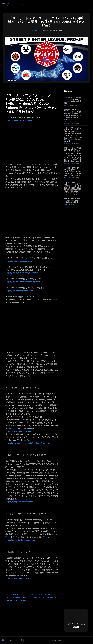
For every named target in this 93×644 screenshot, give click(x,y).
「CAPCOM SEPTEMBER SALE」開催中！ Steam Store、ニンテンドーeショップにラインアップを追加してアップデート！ (73, 172)
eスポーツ (33, 595)
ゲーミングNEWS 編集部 (76, 626)
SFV (40, 595)
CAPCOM (14, 595)
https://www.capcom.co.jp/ (17, 578)
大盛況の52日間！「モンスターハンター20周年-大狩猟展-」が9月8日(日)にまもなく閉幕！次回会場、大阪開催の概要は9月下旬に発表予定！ (73, 187)
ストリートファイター (37, 598)
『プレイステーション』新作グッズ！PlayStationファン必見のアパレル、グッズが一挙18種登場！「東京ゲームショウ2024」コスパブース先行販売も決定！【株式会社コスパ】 (73, 135)
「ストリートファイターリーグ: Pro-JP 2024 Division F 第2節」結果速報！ (73, 100)
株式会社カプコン (12, 600)
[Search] (22, 4)
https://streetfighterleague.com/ (20, 540)
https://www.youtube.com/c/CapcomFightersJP (26, 273)
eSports (23, 595)
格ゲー (23, 600)
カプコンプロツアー (13, 598)
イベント (35, 30)
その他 (66, 205)
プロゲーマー (52, 598)
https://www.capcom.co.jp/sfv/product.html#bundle (28, 443)
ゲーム (25, 598)
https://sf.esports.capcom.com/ (19, 120)
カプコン (48, 595)
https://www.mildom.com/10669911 (21, 291)
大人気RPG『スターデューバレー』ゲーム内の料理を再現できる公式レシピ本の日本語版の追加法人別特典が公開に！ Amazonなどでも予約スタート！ (73, 116)
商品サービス (67, 124)
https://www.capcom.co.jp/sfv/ (19, 431)
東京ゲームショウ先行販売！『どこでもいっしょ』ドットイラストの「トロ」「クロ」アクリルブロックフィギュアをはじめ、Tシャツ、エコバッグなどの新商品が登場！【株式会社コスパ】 (73, 155)
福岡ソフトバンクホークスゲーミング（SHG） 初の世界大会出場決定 (73, 200)
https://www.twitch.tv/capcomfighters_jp (24, 282)
